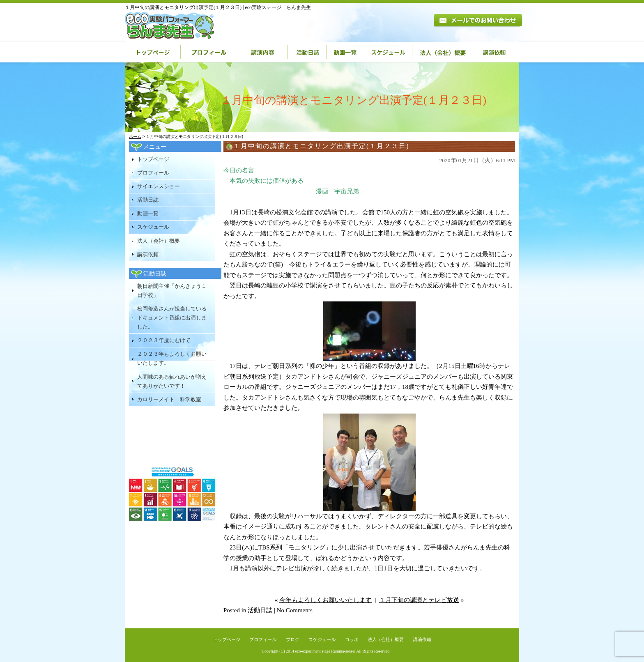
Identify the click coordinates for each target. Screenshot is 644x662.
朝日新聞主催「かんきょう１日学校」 (172, 291)
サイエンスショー (159, 186)
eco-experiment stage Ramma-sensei (325, 651)
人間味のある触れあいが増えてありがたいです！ (172, 381)
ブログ (293, 639)
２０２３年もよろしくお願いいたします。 (172, 358)
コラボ (352, 639)
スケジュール (388, 52)
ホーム (135, 137)
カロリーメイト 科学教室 (169, 399)
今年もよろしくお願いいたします (325, 600)
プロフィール (209, 52)
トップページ (153, 52)
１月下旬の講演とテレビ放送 (419, 600)
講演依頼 (496, 52)
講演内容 (263, 52)
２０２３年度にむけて (164, 340)
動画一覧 (345, 52)
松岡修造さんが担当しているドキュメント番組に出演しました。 (172, 318)
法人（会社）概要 (443, 52)
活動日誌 (307, 52)
